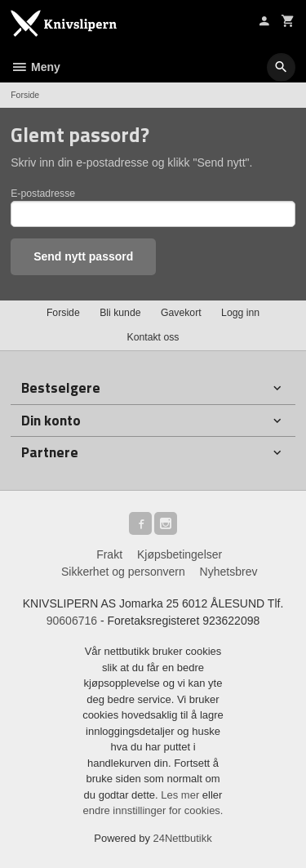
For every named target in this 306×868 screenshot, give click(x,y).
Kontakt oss (153, 337)
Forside (25, 95)
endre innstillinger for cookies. (153, 810)
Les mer (182, 795)
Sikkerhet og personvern (123, 572)
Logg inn (240, 313)
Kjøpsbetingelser (180, 554)
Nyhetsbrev (229, 572)
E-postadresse (43, 194)
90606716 (72, 621)
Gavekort (181, 313)
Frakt (109, 554)
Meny (35, 67)
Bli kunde (120, 313)
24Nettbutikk (183, 838)
